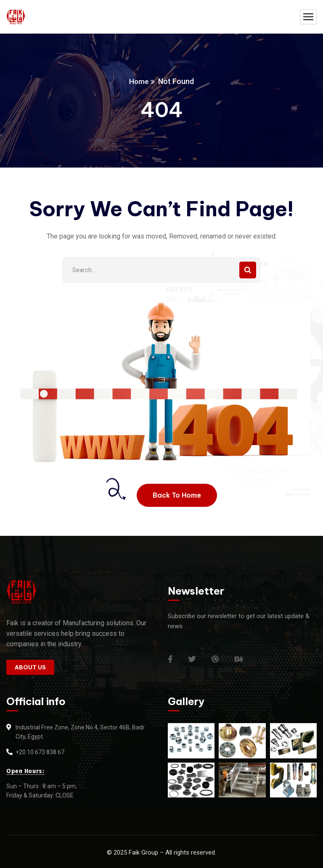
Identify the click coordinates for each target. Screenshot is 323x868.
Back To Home (177, 495)
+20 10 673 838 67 (40, 752)
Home (139, 81)
